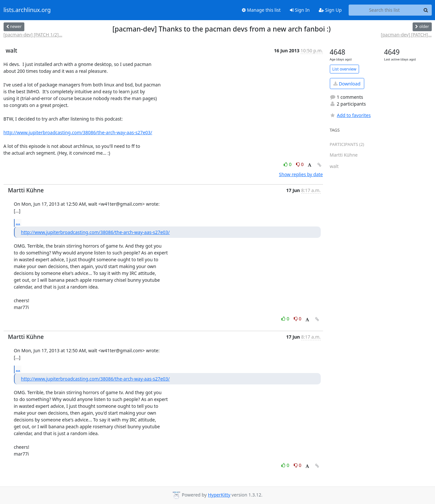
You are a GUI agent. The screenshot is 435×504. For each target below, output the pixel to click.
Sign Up (330, 10)
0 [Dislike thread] (300, 164)
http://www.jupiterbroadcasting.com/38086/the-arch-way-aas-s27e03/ (78, 132)
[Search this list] (385, 10)
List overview (344, 69)
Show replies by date (301, 174)
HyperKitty (219, 495)
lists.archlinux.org (27, 10)
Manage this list (261, 10)
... (18, 223)
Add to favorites (350, 115)
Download (347, 84)
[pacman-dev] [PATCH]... (406, 35)
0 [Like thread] (288, 164)
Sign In (300, 10)
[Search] (426, 10)
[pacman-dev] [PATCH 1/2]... (33, 35)
